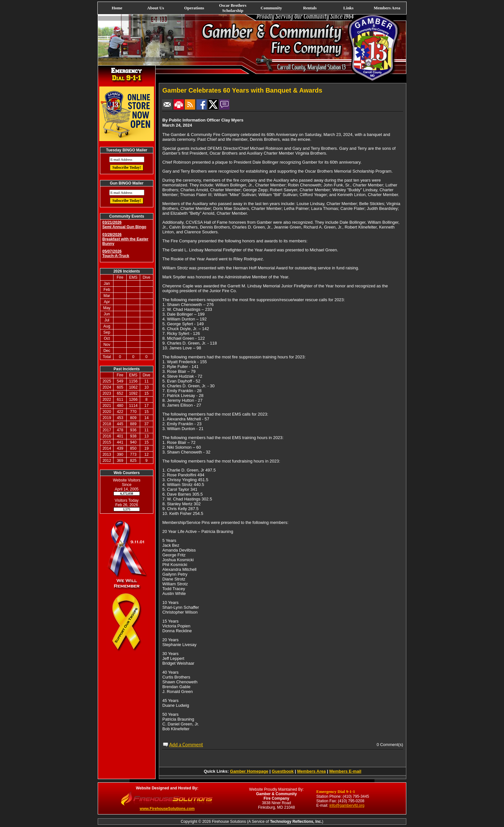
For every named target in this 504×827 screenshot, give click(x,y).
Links (348, 8)
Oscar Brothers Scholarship (233, 8)
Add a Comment (186, 745)
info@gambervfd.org (347, 805)
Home (117, 8)
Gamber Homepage (249, 771)
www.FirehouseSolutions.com (167, 809)
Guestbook (283, 771)
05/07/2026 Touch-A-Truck (116, 254)
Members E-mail (345, 771)
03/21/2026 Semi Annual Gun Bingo (124, 225)
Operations (194, 8)
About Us (156, 8)
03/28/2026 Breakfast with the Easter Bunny (125, 239)
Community (271, 8)
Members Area (387, 8)
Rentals (310, 8)
